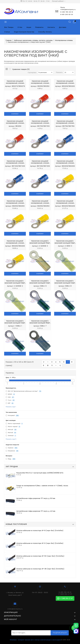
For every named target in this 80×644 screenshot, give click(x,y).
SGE (10, 397)
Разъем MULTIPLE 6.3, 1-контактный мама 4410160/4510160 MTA (40, 473)
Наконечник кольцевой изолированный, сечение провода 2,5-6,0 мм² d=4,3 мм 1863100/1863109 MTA (15, 202)
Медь (11, 459)
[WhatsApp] (76, 625)
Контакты (51, 27)
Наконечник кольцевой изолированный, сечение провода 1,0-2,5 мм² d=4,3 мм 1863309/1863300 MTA (40, 122)
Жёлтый (11, 430)
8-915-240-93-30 (67, 14)
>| (60, 365)
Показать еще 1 (11, 407)
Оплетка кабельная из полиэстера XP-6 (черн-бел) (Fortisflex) (40, 543)
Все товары (9, 27)
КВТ (10, 403)
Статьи (7, 32)
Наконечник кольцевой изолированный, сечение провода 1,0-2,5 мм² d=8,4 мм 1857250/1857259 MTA (40, 162)
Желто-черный (13, 427)
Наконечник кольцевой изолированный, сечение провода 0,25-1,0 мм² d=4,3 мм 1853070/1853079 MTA (15, 82)
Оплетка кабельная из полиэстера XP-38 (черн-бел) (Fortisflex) (40, 569)
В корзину (15, 114)
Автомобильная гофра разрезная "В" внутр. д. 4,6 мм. (36, 511)
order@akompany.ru (15, 609)
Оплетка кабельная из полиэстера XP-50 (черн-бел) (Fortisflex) (40, 556)
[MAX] (76, 631)
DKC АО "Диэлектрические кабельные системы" (24, 391)
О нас (20, 27)
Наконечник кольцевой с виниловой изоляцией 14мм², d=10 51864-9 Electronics (40, 282)
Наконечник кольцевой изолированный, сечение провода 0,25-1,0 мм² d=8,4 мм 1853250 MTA (15, 122)
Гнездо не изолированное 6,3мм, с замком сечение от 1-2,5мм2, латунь (42, 486)
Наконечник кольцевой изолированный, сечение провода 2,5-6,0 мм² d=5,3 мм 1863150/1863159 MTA (40, 202)
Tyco (10, 400)
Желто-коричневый (14, 424)
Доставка (63, 27)
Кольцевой (12, 415)
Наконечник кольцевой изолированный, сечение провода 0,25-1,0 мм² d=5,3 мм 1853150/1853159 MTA (40, 82)
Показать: (59, 72)
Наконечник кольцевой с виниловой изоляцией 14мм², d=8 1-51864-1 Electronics (15, 322)
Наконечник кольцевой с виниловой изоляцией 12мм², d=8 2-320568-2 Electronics (15, 282)
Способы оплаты (45, 32)
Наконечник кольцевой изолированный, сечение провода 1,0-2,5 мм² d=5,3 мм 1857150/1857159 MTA (65, 122)
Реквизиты (39, 27)
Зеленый (11, 436)
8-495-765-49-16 (67, 12)
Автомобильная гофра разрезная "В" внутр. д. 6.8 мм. (36, 498)
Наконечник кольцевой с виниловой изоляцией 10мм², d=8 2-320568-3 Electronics (40, 242)
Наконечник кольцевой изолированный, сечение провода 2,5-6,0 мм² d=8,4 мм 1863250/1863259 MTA (15, 242)
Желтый (11, 433)
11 (52, 365)
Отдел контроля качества (24, 32)
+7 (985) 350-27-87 (65, 594)
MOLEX (10, 394)
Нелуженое (12, 451)
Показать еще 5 (11, 439)
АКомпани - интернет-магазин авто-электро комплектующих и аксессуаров (35, 640)
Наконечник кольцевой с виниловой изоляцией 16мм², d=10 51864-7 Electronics (40, 322)
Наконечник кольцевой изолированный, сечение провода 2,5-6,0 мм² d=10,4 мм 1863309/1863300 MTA (65, 162)
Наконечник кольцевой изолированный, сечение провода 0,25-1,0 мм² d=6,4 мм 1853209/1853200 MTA (65, 82)
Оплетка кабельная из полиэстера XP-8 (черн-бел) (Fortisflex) (40, 531)
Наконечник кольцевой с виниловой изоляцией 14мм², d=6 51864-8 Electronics (65, 282)
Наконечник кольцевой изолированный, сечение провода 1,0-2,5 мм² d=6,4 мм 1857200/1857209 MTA (15, 162)
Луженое (12, 448)
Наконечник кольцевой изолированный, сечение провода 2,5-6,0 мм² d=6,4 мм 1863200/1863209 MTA (65, 202)
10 (48, 365)
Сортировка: (32, 73)
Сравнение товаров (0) (21, 69)
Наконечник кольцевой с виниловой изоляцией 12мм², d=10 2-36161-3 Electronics (65, 242)
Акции (29, 27)
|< (44, 362)
